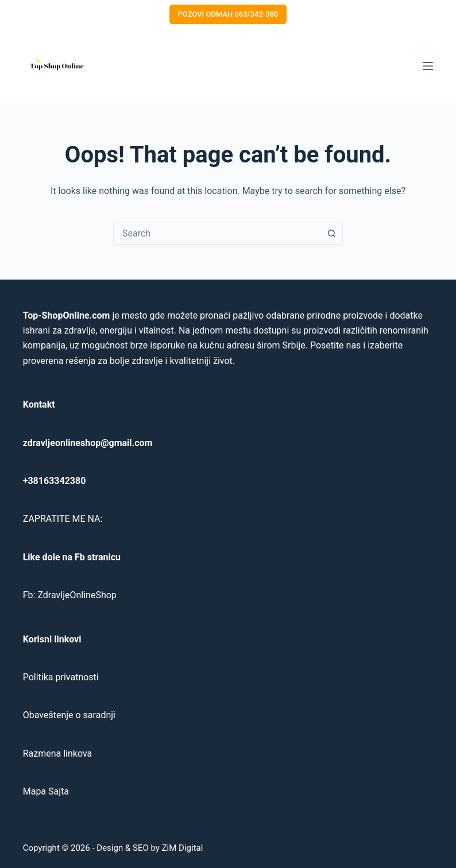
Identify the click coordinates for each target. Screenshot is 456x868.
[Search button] (331, 233)
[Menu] (428, 66)
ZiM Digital (183, 848)
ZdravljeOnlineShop (77, 595)
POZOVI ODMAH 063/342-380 (228, 14)
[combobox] (217, 233)
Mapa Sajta (46, 791)
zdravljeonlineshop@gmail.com (88, 443)
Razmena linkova (58, 753)
